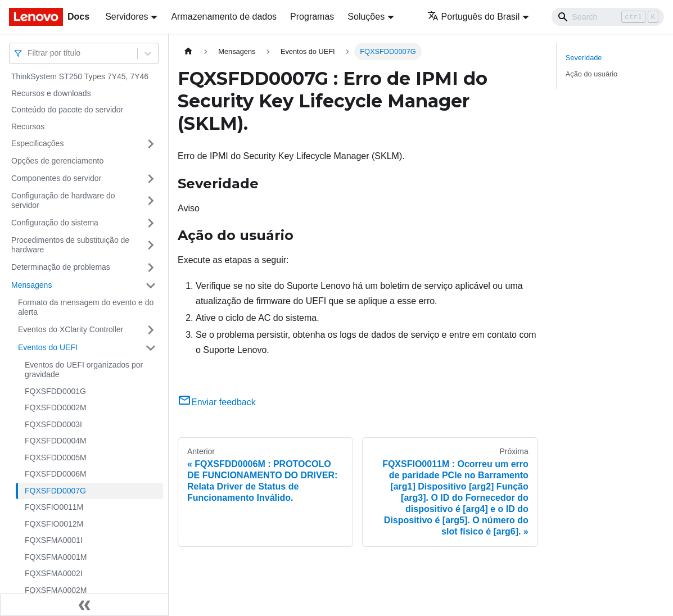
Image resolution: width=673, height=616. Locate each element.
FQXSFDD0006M (56, 474)
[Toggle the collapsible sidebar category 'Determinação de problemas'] (151, 268)
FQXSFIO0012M (54, 524)
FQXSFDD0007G (55, 491)
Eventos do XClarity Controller (71, 329)
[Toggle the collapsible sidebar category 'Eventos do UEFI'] (151, 348)
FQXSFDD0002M (56, 407)
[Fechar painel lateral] (84, 605)
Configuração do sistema (55, 223)
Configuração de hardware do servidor (63, 201)
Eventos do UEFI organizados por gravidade (84, 370)
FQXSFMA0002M (56, 590)
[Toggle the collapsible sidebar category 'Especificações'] (151, 144)
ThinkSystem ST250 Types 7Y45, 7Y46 (80, 76)
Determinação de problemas (61, 267)
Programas (312, 17)
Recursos (28, 126)
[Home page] (188, 51)
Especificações (37, 143)
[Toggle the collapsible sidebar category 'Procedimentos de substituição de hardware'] (151, 245)
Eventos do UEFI (48, 347)
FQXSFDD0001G (55, 391)
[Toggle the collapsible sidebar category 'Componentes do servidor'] (151, 179)
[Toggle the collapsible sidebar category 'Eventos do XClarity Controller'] (151, 330)
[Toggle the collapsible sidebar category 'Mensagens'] (151, 286)
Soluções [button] (366, 17)
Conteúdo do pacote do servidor (67, 110)
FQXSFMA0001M (56, 557)
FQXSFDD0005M (56, 458)
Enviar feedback (217, 402)
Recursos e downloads (51, 93)
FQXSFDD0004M (56, 441)
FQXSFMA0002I (54, 573)
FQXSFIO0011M (54, 507)
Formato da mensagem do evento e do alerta (86, 307)
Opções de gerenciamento (57, 161)
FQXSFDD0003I (53, 424)
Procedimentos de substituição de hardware (70, 245)
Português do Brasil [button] (474, 17)
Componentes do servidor (56, 178)
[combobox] (29, 53)
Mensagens (31, 285)
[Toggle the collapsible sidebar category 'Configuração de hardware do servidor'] (151, 201)
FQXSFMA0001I (54, 540)
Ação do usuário (591, 74)
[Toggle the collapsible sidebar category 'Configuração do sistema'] (151, 223)
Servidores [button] (127, 17)
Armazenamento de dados (224, 17)
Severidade (584, 58)
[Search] (608, 17)
